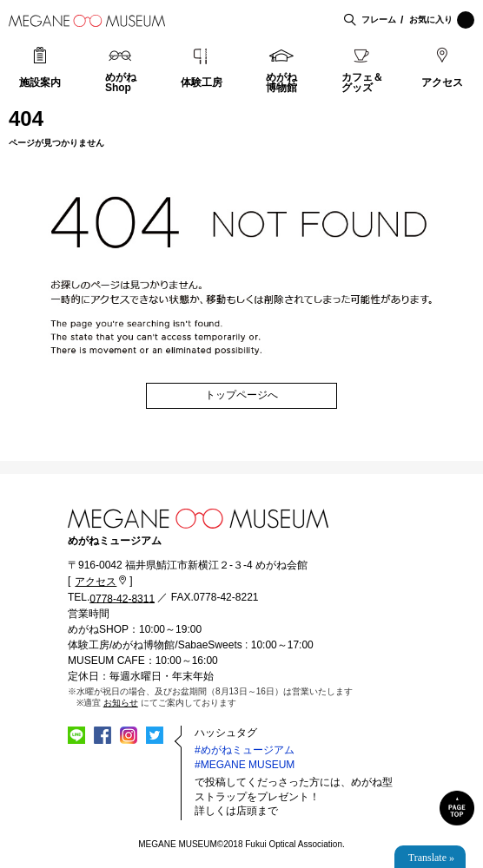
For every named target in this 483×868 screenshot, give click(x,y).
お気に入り (442, 20)
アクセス (442, 82)
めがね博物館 (281, 82)
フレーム (379, 20)
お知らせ (121, 703)
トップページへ (241, 395)
